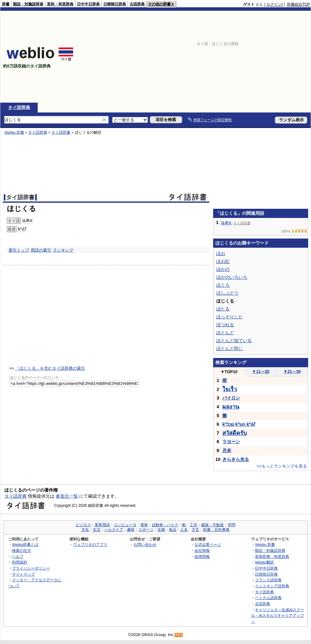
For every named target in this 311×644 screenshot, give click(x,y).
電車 (144, 525)
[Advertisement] (247, 57)
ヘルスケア (114, 530)
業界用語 (102, 525)
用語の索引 (41, 250)
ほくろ (223, 285)
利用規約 (20, 562)
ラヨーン (231, 442)
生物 (161, 530)
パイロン (231, 398)
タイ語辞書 (61, 132)
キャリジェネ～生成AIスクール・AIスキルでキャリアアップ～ (278, 615)
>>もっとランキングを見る (282, 466)
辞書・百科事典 (216, 530)
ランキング (63, 250)
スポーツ (146, 530)
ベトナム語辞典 (268, 598)
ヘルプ (18, 556)
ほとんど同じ (230, 348)
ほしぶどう (227, 293)
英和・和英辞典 (60, 4)
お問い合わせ (145, 544)
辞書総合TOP (298, 4)
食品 (173, 530)
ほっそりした (230, 317)
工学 (194, 525)
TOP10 (229, 372)
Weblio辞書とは (25, 544)
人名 (184, 530)
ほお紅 (223, 261)
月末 (227, 450)
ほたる (223, 309)
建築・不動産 (213, 525)
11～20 (261, 371)
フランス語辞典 (268, 580)
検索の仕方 (22, 550)
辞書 (6, 4)
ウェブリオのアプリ (90, 544)
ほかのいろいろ (232, 277)
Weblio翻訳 (264, 562)
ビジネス (83, 525)
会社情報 (202, 550)
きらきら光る (236, 459)
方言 (195, 530)
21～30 (292, 371)
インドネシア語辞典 (272, 586)
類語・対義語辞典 (28, 4)
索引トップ (19, 250)
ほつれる (225, 325)
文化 (85, 530)
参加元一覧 (67, 496)
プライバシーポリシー (31, 568)
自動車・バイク (165, 525)
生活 (97, 530)
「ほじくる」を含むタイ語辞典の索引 (50, 368)
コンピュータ (125, 525)
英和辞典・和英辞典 (272, 556)
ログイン (274, 4)
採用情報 (202, 556)
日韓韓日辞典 (115, 4)
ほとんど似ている (234, 341)
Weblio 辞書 (14, 132)
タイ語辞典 (19, 107)
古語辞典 (137, 4)
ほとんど (225, 333)
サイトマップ (23, 574)
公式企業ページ (208, 544)
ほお (221, 253)
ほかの (223, 269)
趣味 (131, 530)
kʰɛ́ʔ (22, 229)
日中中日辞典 (88, 4)
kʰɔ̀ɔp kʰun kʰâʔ (239, 424)
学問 (232, 525)
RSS (179, 635)
